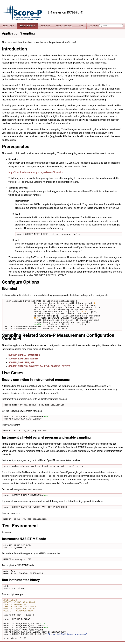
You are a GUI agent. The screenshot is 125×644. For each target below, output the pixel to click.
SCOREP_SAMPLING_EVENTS (24, 357)
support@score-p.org (114, 642)
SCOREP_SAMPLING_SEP (21, 361)
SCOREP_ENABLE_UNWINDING (24, 353)
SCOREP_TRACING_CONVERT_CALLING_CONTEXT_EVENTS (39, 364)
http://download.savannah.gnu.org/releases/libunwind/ (36, 172)
